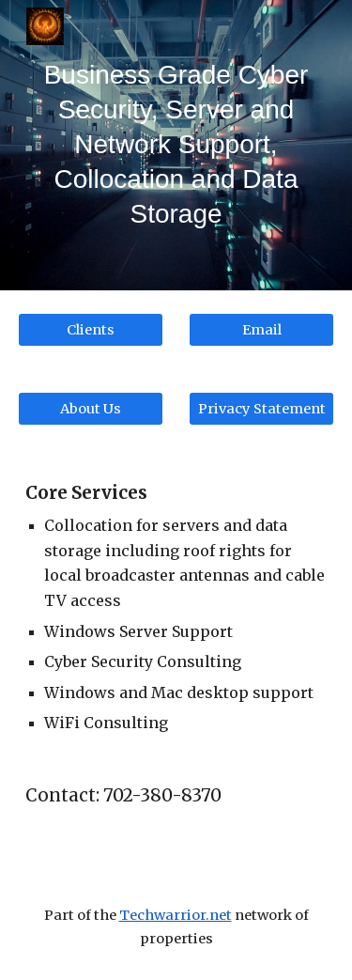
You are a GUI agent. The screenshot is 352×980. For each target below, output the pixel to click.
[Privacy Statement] (261, 408)
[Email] (261, 329)
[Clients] (91, 329)
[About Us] (91, 408)
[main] (176, 145)
